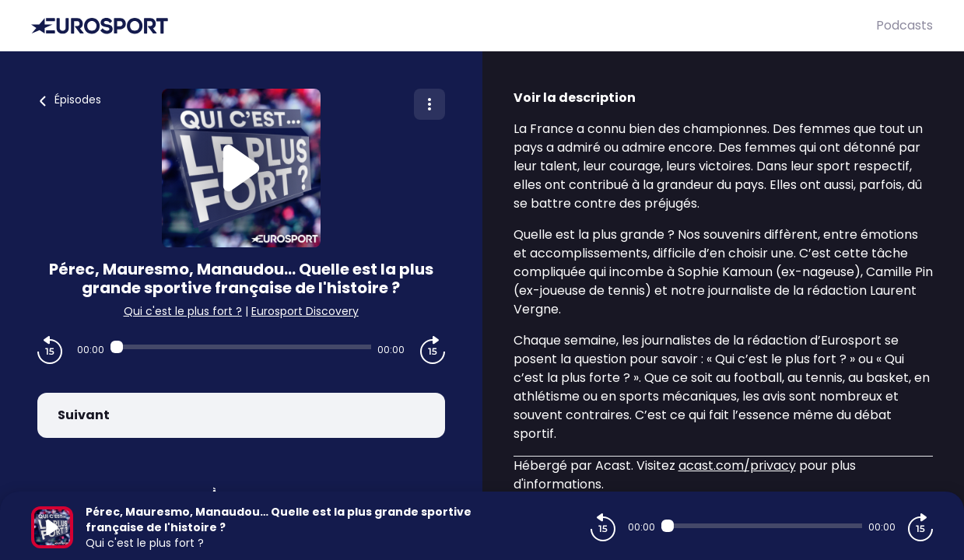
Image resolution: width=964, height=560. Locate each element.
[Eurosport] (454, 26)
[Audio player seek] (241, 347)
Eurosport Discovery (305, 311)
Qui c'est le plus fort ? (183, 311)
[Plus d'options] (429, 104)
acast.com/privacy (737, 465)
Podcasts (904, 25)
